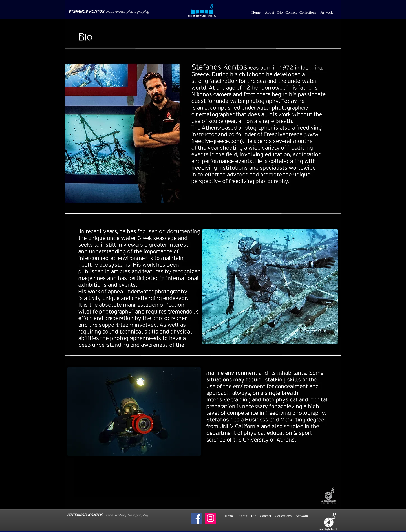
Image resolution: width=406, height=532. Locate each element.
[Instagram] (210, 518)
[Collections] (308, 13)
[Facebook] (197, 518)
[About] (270, 13)
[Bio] (280, 13)
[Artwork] (327, 13)
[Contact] (291, 13)
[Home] (256, 13)
